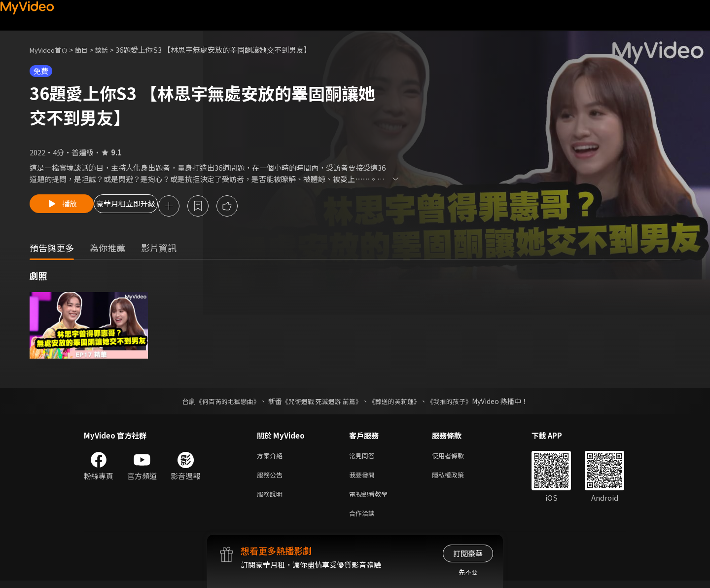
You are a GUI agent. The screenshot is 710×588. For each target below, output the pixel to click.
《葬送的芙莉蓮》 (398, 403)
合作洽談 (364, 520)
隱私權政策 (456, 478)
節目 (89, 50)
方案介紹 (272, 458)
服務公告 (272, 478)
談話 (111, 50)
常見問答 (364, 458)
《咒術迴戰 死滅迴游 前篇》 (321, 403)
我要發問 (364, 478)
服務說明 (272, 499)
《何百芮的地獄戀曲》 (221, 403)
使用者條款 (456, 458)
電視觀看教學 (371, 499)
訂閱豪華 (468, 553)
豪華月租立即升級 (149, 207)
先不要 (468, 572)
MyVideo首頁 (52, 50)
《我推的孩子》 (457, 403)
